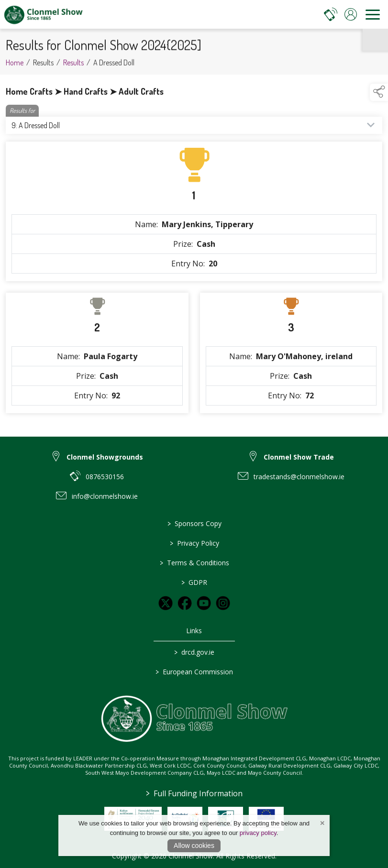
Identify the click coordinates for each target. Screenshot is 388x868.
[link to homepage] (43, 14)
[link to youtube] (204, 603)
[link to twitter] (166, 603)
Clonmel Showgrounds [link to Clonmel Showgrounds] (105, 457)
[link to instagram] (223, 603)
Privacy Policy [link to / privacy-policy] (194, 543)
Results (73, 67)
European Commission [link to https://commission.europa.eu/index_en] (194, 672)
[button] (379, 92)
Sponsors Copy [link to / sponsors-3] (194, 523)
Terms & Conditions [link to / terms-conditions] (194, 563)
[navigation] (373, 14)
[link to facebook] (185, 603)
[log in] (351, 14)
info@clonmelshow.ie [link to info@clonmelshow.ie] (105, 496)
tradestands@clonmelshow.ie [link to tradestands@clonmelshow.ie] (299, 477)
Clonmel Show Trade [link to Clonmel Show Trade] (299, 457)
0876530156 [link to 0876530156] (105, 477)
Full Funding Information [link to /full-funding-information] (194, 793)
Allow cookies (194, 846)
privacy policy (258, 833)
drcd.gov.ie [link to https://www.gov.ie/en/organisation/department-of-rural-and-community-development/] (194, 652)
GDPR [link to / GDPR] (194, 582)
